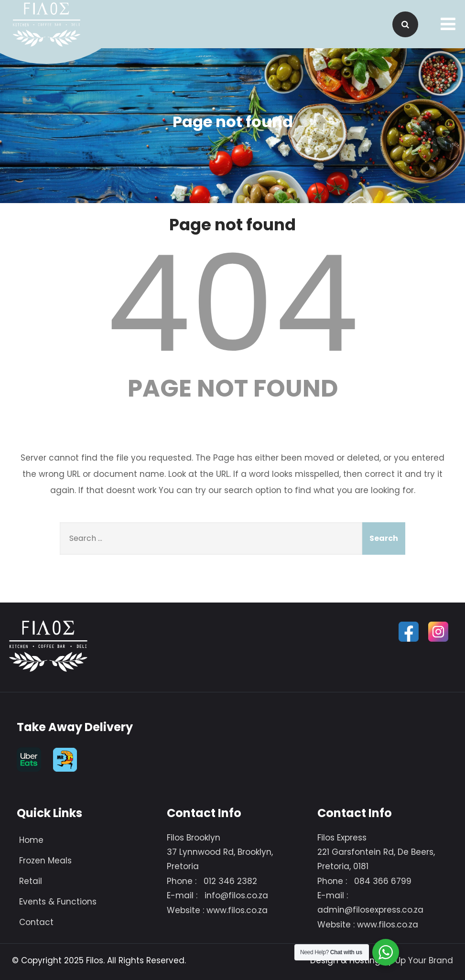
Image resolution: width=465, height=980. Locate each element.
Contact (36, 922)
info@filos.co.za (236, 895)
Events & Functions (58, 902)
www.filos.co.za (237, 910)
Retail (31, 881)
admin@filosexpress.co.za (370, 910)
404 (233, 304)
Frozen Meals (45, 861)
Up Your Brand (424, 960)
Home (31, 840)
